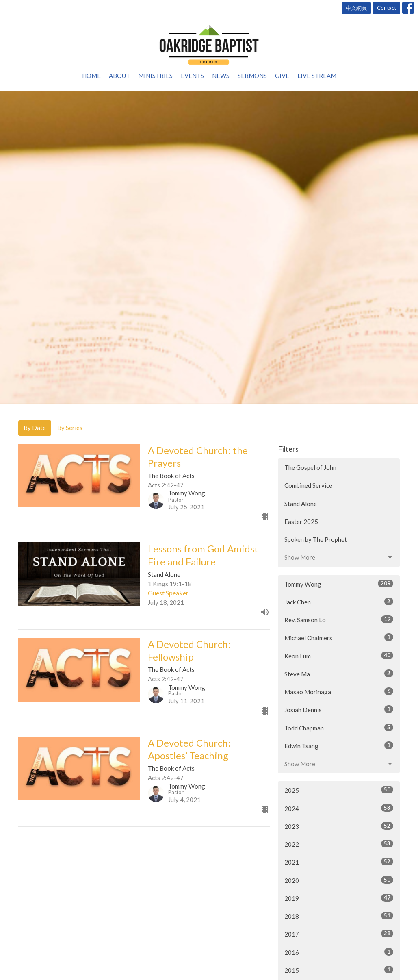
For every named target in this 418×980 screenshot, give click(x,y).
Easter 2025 (301, 522)
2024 (339, 808)
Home (91, 76)
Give (282, 76)
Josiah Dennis (339, 709)
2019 (339, 898)
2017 (339, 934)
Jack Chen (339, 602)
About (119, 76)
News (221, 76)
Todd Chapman (339, 728)
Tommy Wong (339, 584)
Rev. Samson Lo (339, 619)
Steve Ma (339, 674)
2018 (339, 916)
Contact (387, 8)
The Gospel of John (310, 467)
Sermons (252, 76)
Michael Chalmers (339, 637)
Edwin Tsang (339, 745)
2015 (339, 970)
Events (192, 76)
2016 (339, 952)
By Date (35, 428)
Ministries (155, 76)
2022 (339, 844)
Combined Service (308, 485)
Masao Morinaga (339, 691)
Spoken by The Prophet (316, 539)
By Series (70, 428)
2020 (339, 880)
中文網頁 (356, 8)
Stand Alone (301, 504)
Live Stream (317, 76)
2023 (339, 826)
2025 (339, 790)
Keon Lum (339, 656)
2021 (339, 862)
